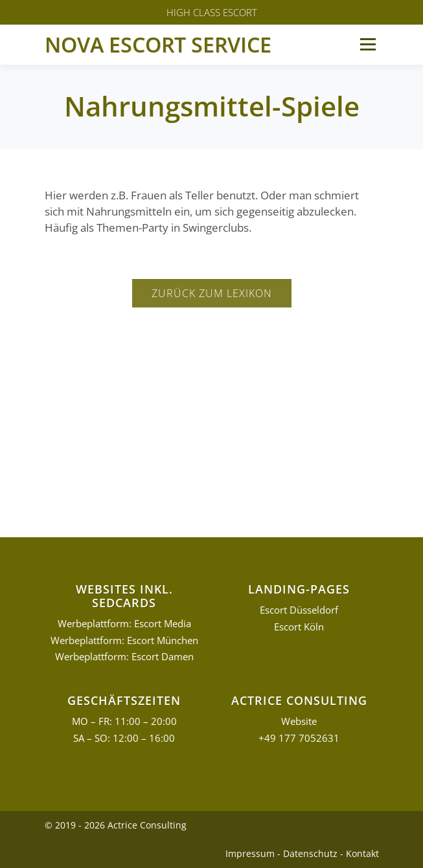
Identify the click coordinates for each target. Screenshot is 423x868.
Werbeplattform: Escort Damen (124, 657)
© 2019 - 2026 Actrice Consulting (116, 825)
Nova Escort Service (158, 44)
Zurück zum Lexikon (212, 293)
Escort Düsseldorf (299, 610)
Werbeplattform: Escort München (124, 640)
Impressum (250, 853)
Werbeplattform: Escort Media (124, 624)
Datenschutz (310, 853)
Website (299, 721)
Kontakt (362, 853)
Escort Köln (299, 627)
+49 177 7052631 (299, 738)
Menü (368, 44)
